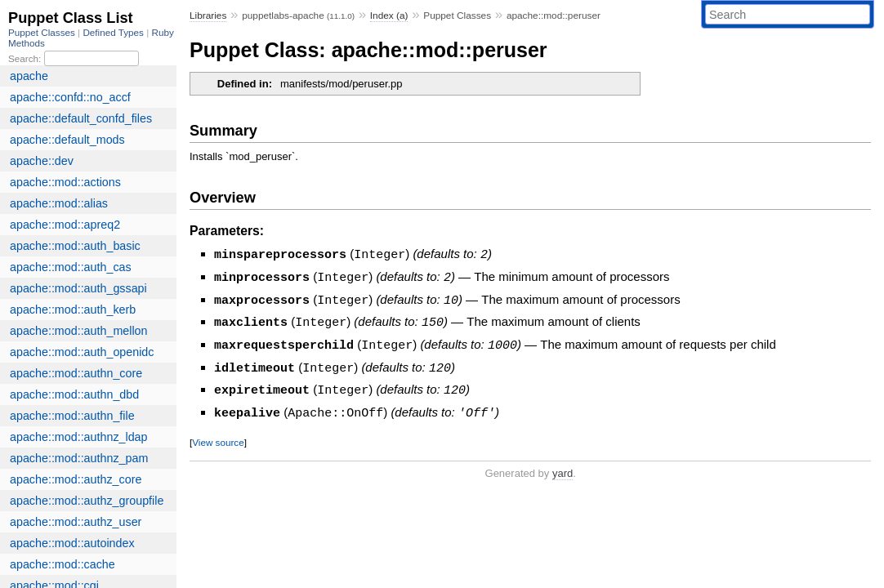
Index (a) (389, 16)
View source (218, 436)
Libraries (208, 16)
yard (563, 467)
